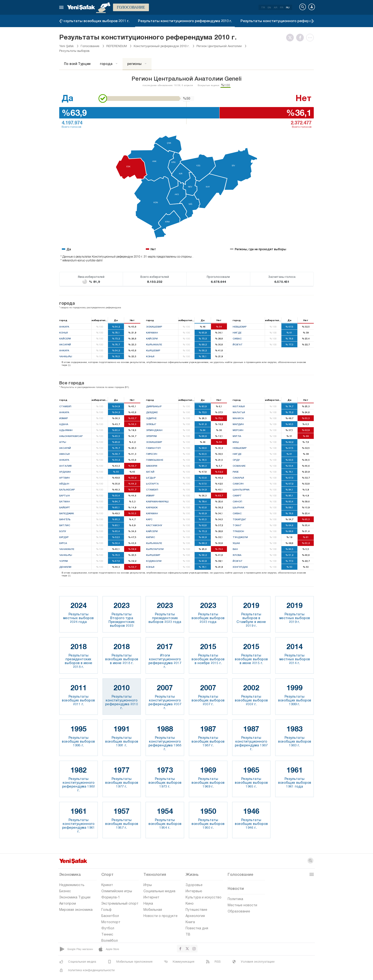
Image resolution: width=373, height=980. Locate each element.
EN (269, 7)
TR (263, 7)
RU (288, 7)
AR (275, 7)
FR (282, 7)
